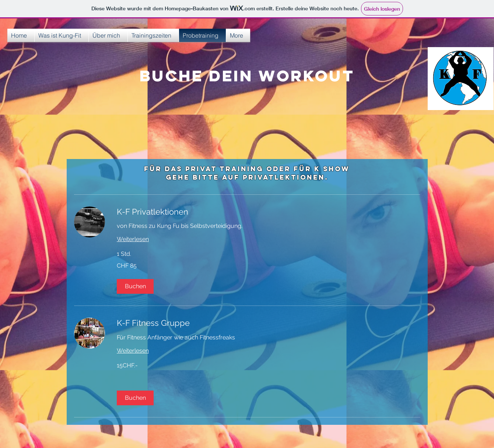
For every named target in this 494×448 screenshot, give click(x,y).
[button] (135, 286)
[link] (269, 212)
